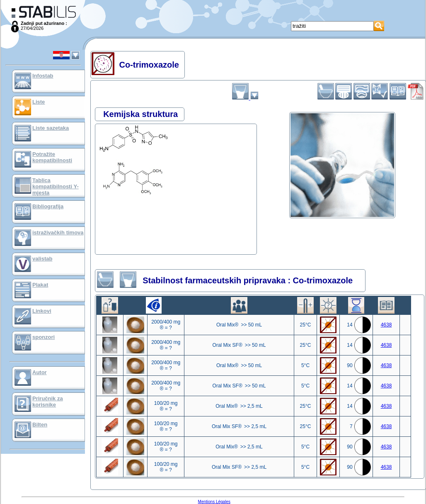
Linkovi (42, 311)
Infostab (43, 76)
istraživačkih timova (58, 233)
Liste (39, 102)
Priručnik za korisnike (48, 402)
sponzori (44, 337)
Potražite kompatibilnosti (52, 157)
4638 (386, 325)
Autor (40, 372)
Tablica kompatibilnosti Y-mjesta (56, 186)
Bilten (40, 425)
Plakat (40, 285)
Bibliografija (48, 206)
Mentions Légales (214, 502)
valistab (42, 259)
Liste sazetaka (51, 128)
